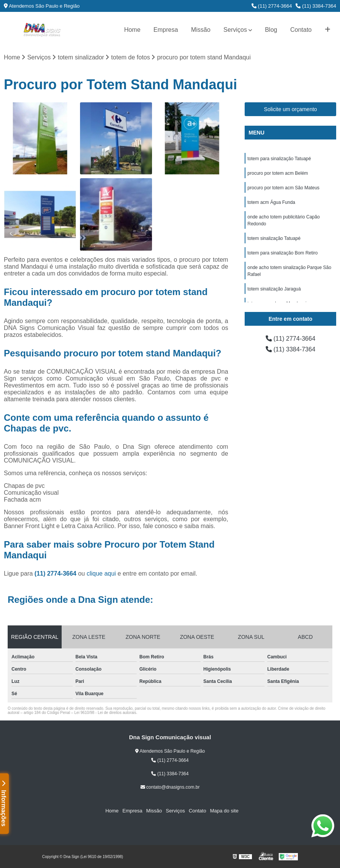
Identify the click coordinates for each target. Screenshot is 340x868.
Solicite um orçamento (290, 109)
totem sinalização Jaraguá (274, 289)
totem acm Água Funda (271, 202)
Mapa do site (224, 811)
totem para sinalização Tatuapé (279, 159)
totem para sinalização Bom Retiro (282, 253)
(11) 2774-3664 (272, 6)
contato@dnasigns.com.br (170, 787)
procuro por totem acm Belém (278, 173)
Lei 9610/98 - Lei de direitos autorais (105, 713)
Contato (301, 30)
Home (132, 30)
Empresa (166, 30)
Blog (271, 30)
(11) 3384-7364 (316, 6)
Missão (201, 30)
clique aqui (101, 573)
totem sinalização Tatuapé (274, 238)
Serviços (235, 30)
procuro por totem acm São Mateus (283, 188)
